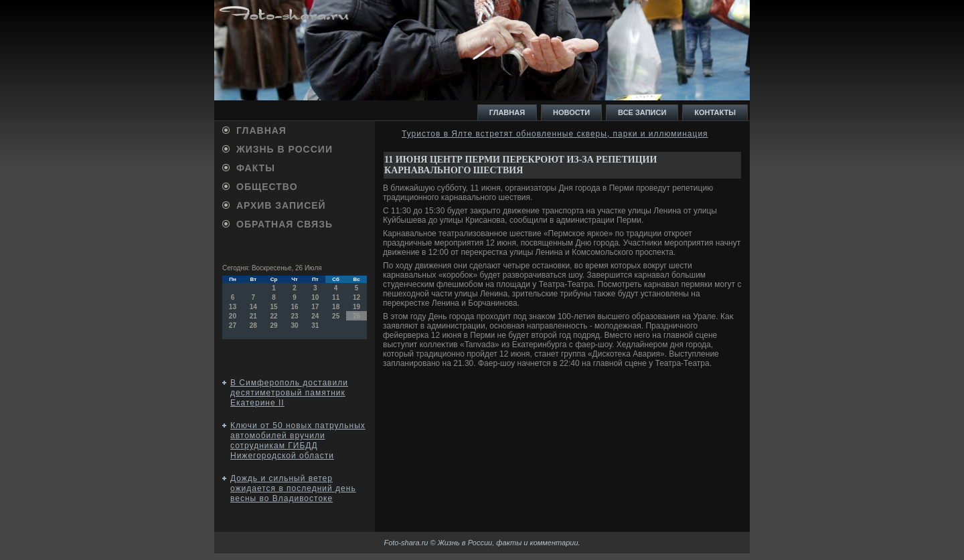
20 (233, 316)
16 (294, 307)
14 (253, 307)
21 (253, 316)
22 (274, 316)
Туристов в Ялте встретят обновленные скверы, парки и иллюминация (555, 134)
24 (315, 316)
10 (315, 297)
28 (253, 325)
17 (315, 307)
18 (336, 307)
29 (274, 325)
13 (233, 307)
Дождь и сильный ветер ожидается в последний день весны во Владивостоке (293, 488)
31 (315, 325)
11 (336, 297)
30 (294, 325)
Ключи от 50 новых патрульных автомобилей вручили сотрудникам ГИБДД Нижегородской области (298, 441)
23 (294, 316)
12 (356, 297)
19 (356, 307)
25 (336, 316)
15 (274, 307)
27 (233, 325)
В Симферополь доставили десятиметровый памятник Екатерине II (289, 393)
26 (356, 316)
